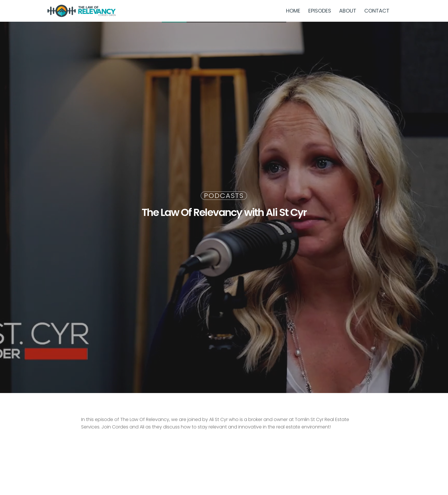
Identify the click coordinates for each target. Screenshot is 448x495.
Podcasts (224, 196)
